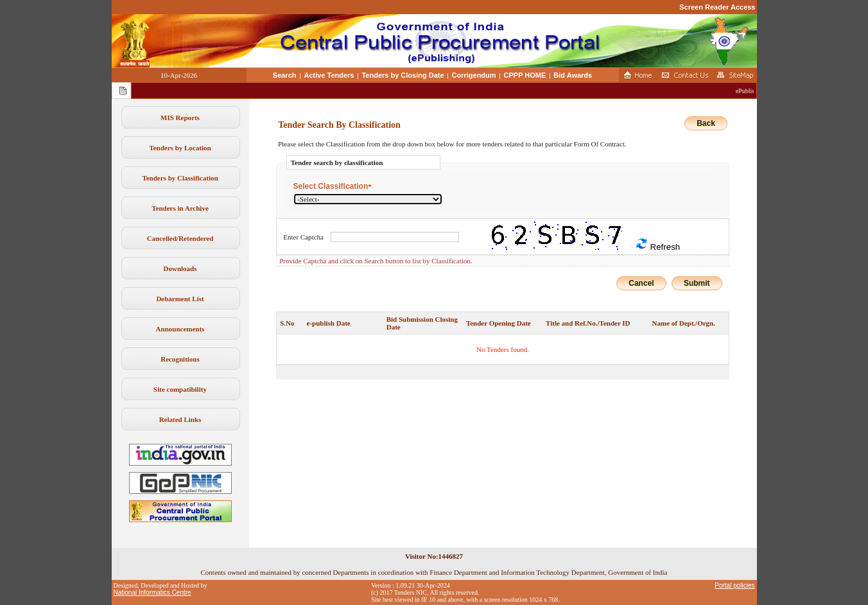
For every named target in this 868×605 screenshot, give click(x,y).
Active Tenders (329, 75)
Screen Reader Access (717, 7)
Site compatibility (180, 389)
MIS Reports (180, 118)
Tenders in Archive (180, 208)
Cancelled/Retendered (180, 238)
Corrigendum (474, 75)
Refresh (657, 244)
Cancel (641, 283)
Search (285, 75)
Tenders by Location (180, 148)
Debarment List (180, 299)
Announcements (180, 329)
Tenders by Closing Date (403, 75)
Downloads (180, 268)
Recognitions (180, 359)
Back (706, 123)
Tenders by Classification (180, 178)
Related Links (180, 419)
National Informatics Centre (152, 592)
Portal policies (734, 585)
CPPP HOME (525, 75)
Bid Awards (573, 75)
